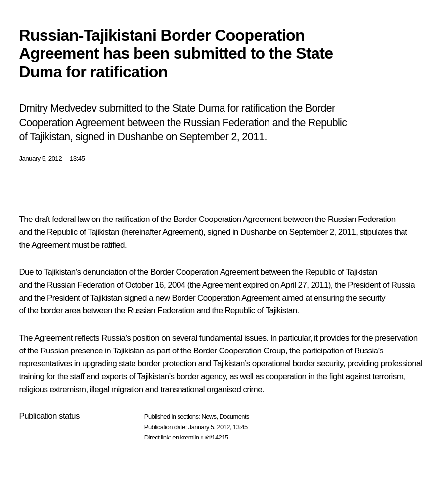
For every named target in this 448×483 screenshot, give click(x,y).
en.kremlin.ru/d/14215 (200, 437)
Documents (234, 417)
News (209, 417)
